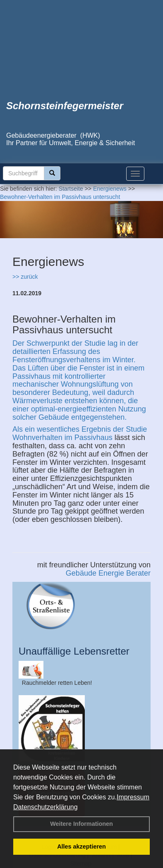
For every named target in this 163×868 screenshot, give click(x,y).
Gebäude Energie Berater (108, 573)
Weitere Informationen (81, 824)
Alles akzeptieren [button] (81, 846)
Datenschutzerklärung (46, 807)
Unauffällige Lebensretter (74, 651)
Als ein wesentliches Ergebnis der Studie (80, 429)
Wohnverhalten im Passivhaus (62, 438)
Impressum (133, 797)
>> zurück (25, 277)
